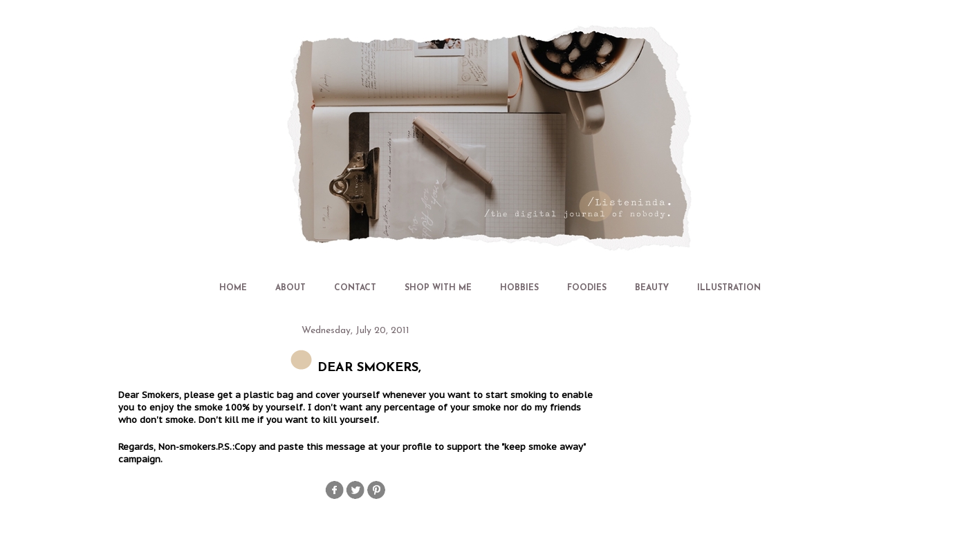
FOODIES (587, 288)
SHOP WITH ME (438, 288)
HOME (233, 288)
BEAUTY (652, 288)
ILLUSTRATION (729, 288)
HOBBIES (519, 288)
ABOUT (290, 288)
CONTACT (355, 288)
